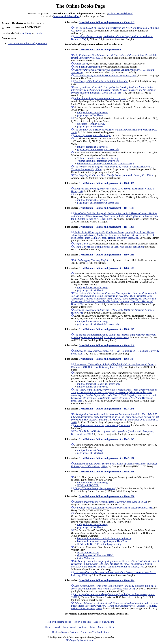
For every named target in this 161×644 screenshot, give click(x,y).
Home (48, 627)
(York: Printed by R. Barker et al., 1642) (115, 418)
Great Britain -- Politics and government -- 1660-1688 (107, 496)
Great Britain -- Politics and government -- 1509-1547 (107, 22)
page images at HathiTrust (90, 115)
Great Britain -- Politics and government (28, 43)
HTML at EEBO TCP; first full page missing (99, 544)
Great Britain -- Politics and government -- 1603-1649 (107, 345)
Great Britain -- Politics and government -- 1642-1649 (107, 439)
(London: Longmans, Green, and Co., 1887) (113, 90)
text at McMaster (86, 558)
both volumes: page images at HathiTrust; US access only (106, 164)
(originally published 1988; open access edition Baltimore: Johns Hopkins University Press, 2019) (113, 587)
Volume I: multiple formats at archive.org (98, 158)
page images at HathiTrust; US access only (98, 150)
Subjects (102, 627)
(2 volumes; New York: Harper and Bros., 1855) (114, 299)
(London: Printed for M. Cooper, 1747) (115, 564)
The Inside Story (101, 632)
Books (55, 632)
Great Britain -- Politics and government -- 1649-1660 (107, 472)
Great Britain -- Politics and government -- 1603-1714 (107, 359)
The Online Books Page (80, 6)
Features (74, 632)
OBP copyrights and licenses (80, 640)
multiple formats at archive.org (92, 113)
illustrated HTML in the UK (91, 124)
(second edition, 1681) (114, 508)
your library (25, 33)
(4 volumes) (95, 488)
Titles (93, 627)
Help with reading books (59, 622)
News (64, 632)
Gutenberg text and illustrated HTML (96, 555)
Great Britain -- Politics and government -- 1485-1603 (107, 268)
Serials (113, 627)
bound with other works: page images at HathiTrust (102, 541)
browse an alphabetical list (66, 16)
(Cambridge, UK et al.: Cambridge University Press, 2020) (114, 336)
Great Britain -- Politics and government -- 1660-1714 (107, 580)
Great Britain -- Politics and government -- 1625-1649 (107, 409)
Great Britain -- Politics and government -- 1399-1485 (107, 255)
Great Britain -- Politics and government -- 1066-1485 (107, 183)
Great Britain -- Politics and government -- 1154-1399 (107, 227)
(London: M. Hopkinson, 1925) (106, 76)
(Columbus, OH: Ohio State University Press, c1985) (113, 366)
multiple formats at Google (91, 450)
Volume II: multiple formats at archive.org (98, 161)
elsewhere (40, 33)
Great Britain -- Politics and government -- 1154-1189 (106, 208)
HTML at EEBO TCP (88, 485)
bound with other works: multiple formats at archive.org (105, 539)
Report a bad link (82, 622)
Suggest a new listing (104, 622)
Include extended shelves (120, 14)
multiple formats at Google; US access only (99, 384)
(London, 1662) (111, 502)
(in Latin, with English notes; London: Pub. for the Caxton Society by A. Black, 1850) (115, 216)
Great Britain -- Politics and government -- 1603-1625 (107, 329)
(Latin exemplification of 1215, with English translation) (109, 247)
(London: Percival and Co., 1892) (101, 98)
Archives (85, 632)
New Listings (70, 627)
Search (57, 627)
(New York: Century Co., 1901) (113, 175)
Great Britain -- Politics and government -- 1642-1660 (107, 458)
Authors (83, 627)
